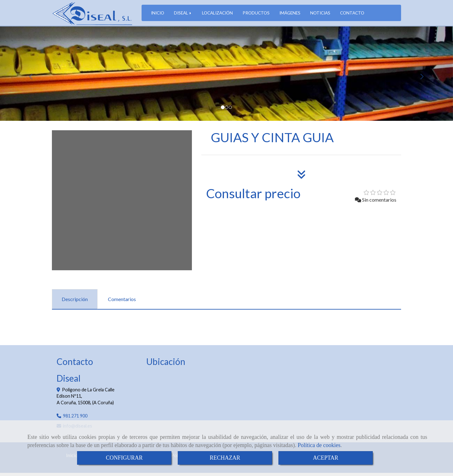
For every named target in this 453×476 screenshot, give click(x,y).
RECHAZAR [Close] (225, 458)
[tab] (75, 302)
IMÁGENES (290, 14)
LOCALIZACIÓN (217, 14)
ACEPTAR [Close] (326, 458)
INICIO (158, 14)
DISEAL (183, 14)
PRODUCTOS (256, 14)
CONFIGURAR (124, 458)
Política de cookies (319, 445)
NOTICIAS (320, 14)
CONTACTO (352, 14)
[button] (34, 77)
